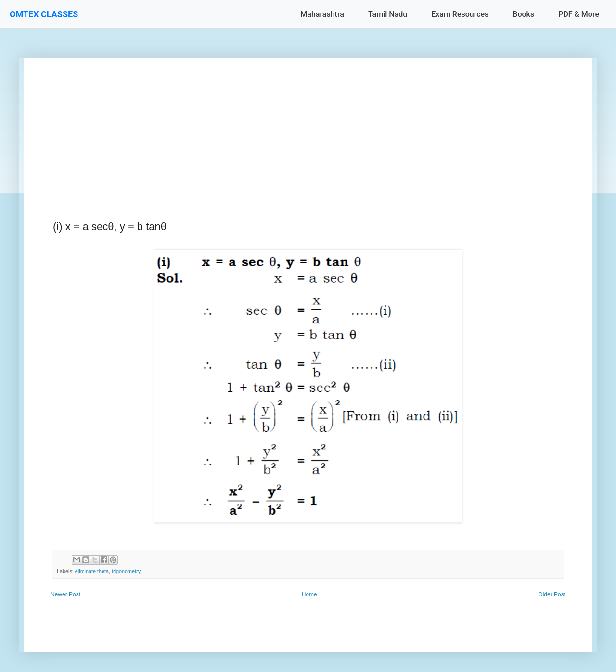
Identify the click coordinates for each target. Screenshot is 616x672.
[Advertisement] (308, 130)
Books (523, 14)
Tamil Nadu (388, 14)
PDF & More (579, 14)
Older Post (552, 594)
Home (309, 594)
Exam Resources (460, 14)
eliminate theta (92, 571)
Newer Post (65, 594)
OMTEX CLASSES (44, 14)
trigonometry (126, 571)
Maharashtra (322, 14)
